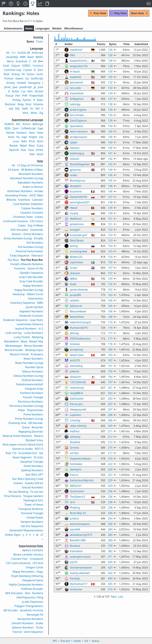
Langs (42, 28)
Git (86, 641)
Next (114, 605)
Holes (29, 28)
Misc (74, 28)
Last (121, 605)
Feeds (77, 641)
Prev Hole (98, 13)
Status (95, 641)
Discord (65, 641)
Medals (57, 28)
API (55, 641)
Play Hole (118, 13)
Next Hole (139, 13)
